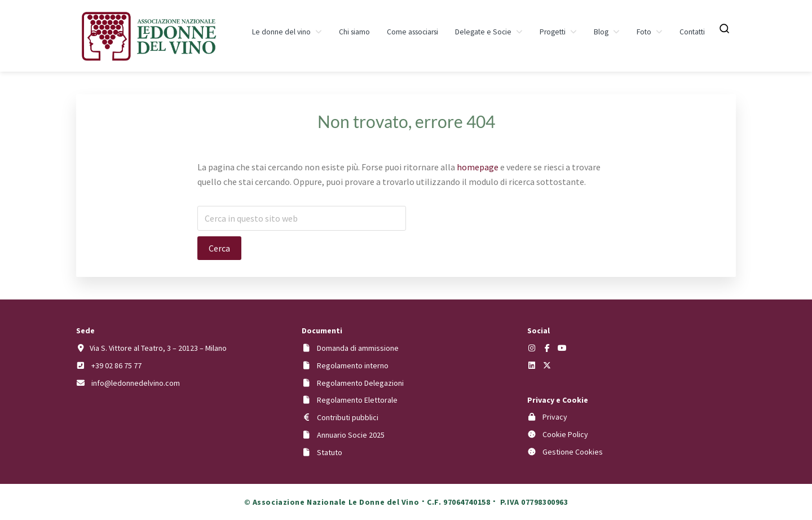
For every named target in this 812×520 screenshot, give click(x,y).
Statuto (330, 452)
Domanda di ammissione (358, 348)
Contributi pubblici (348, 417)
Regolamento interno (353, 365)
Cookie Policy (565, 434)
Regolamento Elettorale (357, 400)
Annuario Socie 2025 (351, 435)
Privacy (555, 417)
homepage (478, 167)
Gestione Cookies (573, 452)
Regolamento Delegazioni (360, 383)
